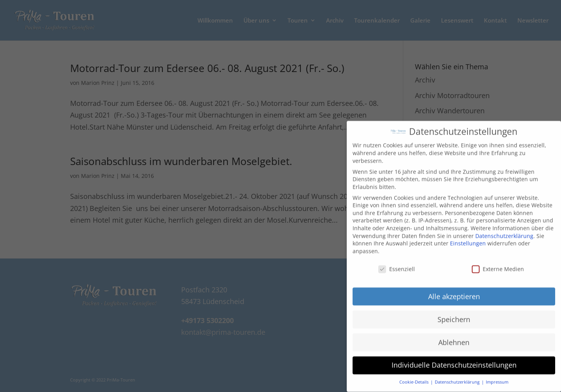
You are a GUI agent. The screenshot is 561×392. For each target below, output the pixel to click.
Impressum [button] (497, 377)
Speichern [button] (454, 314)
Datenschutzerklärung (504, 231)
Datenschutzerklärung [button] (458, 377)
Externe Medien (498, 264)
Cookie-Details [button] (415, 377)
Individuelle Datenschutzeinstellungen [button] (454, 360)
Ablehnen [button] (454, 337)
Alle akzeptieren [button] (454, 291)
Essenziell (397, 264)
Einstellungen (468, 238)
